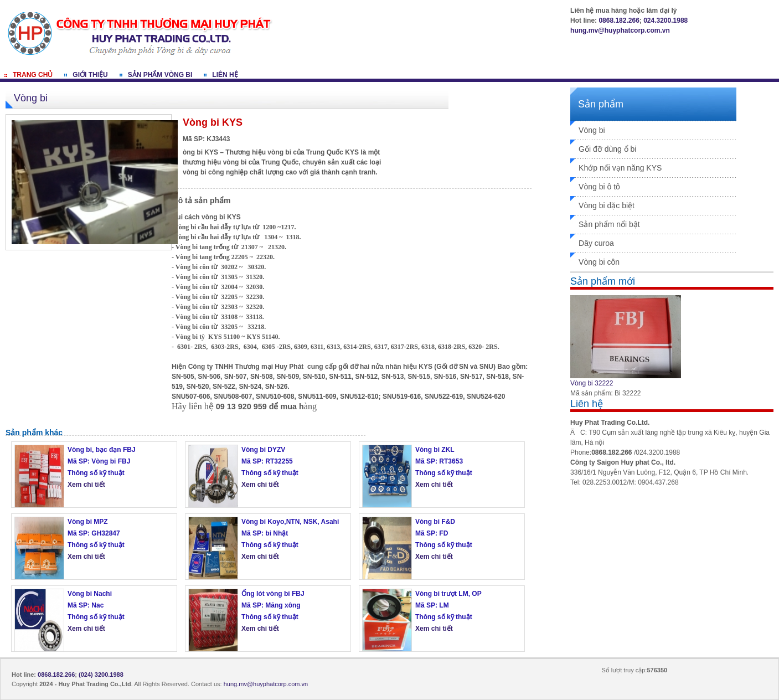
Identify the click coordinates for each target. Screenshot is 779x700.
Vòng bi (592, 130)
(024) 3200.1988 (101, 675)
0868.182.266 (619, 20)
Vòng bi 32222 (592, 383)
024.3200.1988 (665, 20)
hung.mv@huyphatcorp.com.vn (620, 30)
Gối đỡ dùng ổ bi (607, 149)
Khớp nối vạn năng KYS (620, 168)
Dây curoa (596, 243)
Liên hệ (225, 75)
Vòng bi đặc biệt (607, 205)
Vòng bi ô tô (599, 187)
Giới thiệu (90, 75)
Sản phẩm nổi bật (609, 224)
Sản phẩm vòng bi (160, 75)
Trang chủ (33, 75)
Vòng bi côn (599, 262)
